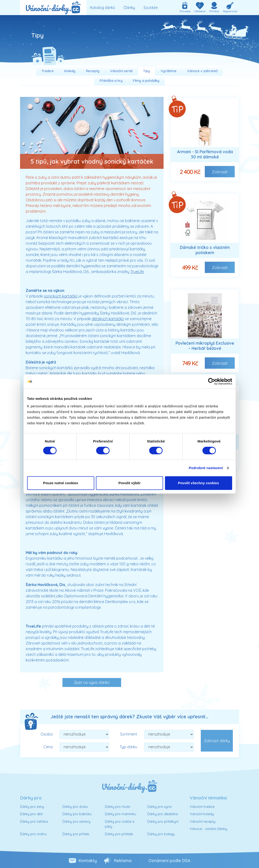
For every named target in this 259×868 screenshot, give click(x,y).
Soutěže (151, 8)
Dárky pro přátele (119, 834)
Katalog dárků (103, 8)
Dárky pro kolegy (161, 834)
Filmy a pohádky (146, 81)
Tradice (48, 71)
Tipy (146, 71)
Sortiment (129, 734)
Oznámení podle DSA (169, 860)
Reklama (123, 860)
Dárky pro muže (117, 807)
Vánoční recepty (203, 822)
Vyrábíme (169, 71)
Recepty (93, 71)
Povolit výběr (129, 483)
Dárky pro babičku (77, 814)
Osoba (47, 734)
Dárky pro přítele (76, 834)
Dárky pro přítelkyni (163, 822)
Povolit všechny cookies (198, 483)
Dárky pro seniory (76, 822)
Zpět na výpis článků (92, 682)
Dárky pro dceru (75, 807)
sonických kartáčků (61, 296)
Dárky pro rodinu (33, 834)
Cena (48, 747)
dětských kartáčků (108, 319)
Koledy (70, 71)
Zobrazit (220, 172)
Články (129, 8)
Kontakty (88, 860)
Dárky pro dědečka (162, 814)
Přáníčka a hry (111, 81)
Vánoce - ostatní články (208, 829)
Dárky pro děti (31, 814)
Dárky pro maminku (121, 814)
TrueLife (137, 272)
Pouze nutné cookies (60, 483)
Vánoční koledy (202, 814)
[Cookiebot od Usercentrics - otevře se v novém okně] (212, 381)
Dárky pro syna (159, 807)
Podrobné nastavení (206, 468)
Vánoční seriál (121, 71)
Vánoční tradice (202, 807)
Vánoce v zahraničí (202, 71)
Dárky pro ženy (32, 807)
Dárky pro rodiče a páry (120, 824)
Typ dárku (128, 747)
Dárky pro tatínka (34, 822)
